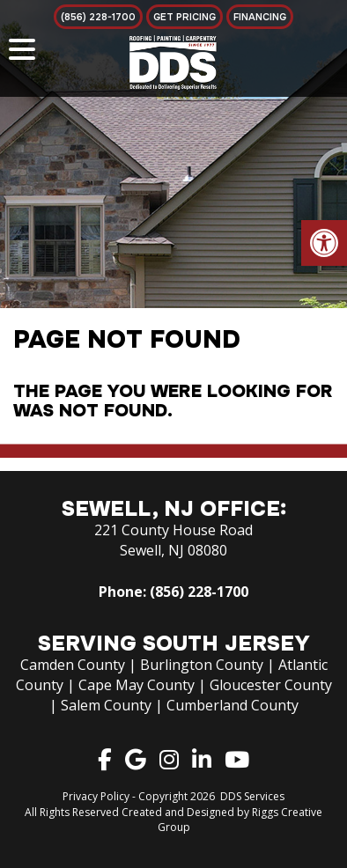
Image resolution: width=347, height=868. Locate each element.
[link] (324, 243)
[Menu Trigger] (22, 48)
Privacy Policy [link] (96, 796)
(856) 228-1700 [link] (199, 592)
